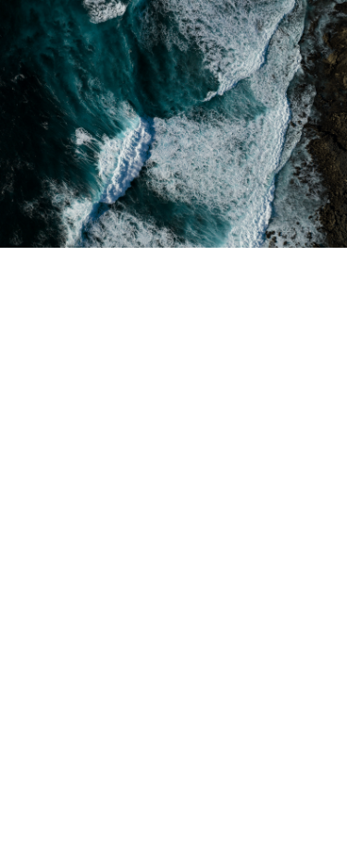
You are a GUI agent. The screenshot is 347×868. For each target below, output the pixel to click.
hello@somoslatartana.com (130, 789)
